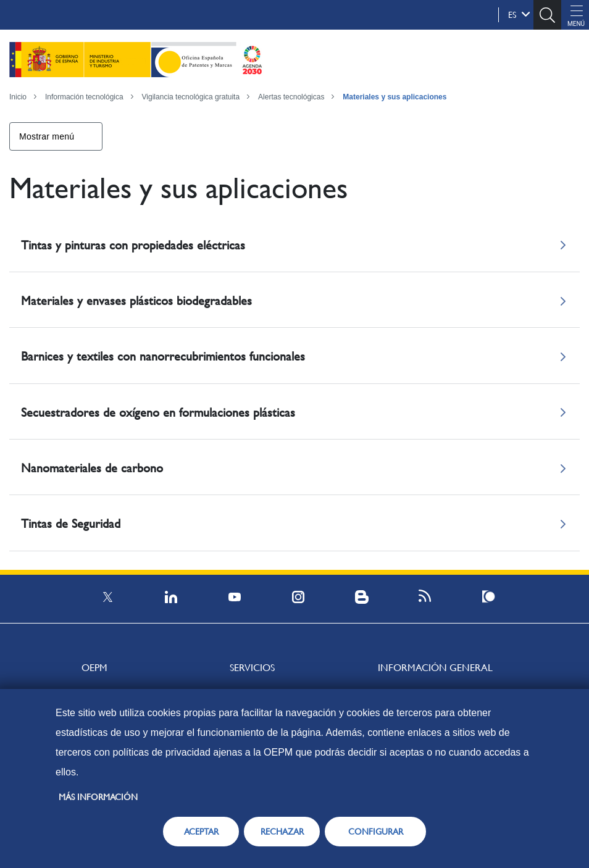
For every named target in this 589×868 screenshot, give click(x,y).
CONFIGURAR (376, 832)
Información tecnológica (84, 97)
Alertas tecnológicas (291, 97)
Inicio (18, 97)
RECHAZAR (282, 832)
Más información (98, 797)
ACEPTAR (201, 832)
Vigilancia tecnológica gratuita (191, 97)
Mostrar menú (47, 136)
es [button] (519, 14)
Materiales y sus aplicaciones (395, 97)
